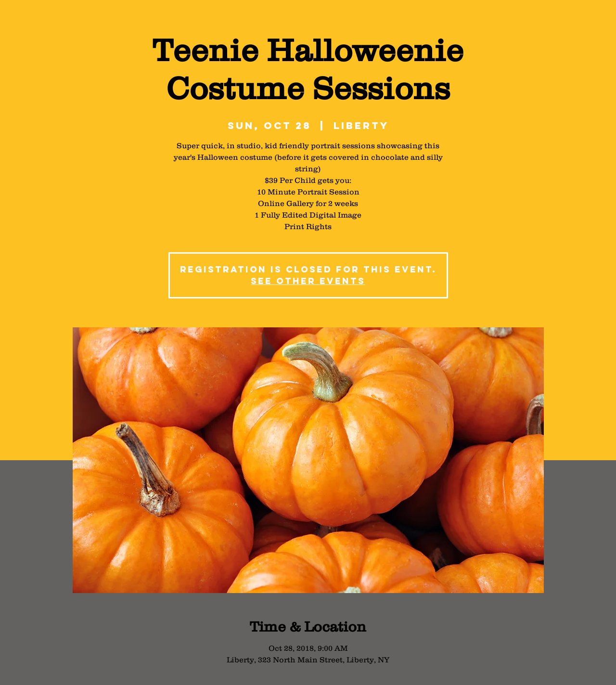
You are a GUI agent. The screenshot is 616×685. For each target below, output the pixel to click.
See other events (308, 281)
